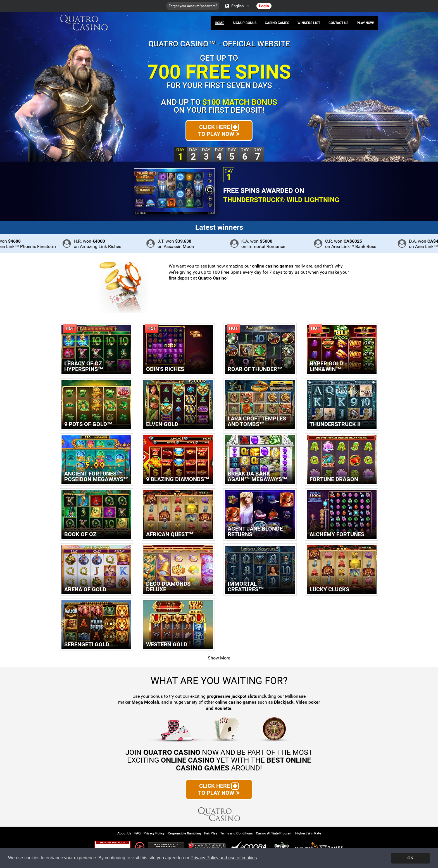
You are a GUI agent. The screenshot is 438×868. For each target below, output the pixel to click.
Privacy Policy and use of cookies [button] (224, 858)
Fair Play (211, 833)
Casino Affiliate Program (274, 833)
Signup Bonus (245, 23)
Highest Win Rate (308, 833)
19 (139, 846)
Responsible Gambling (184, 833)
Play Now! (365, 23)
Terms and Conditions (236, 833)
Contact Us (338, 23)
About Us (124, 833)
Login (264, 6)
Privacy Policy (154, 833)
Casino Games (277, 23)
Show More (219, 658)
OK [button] (410, 858)
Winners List (309, 23)
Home (220, 23)
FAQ (137, 833)
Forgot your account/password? (193, 6)
